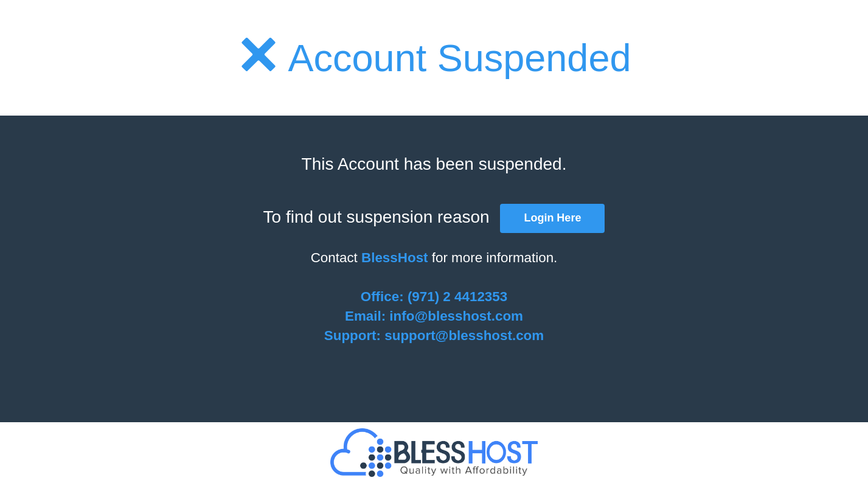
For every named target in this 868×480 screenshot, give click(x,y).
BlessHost (395, 258)
